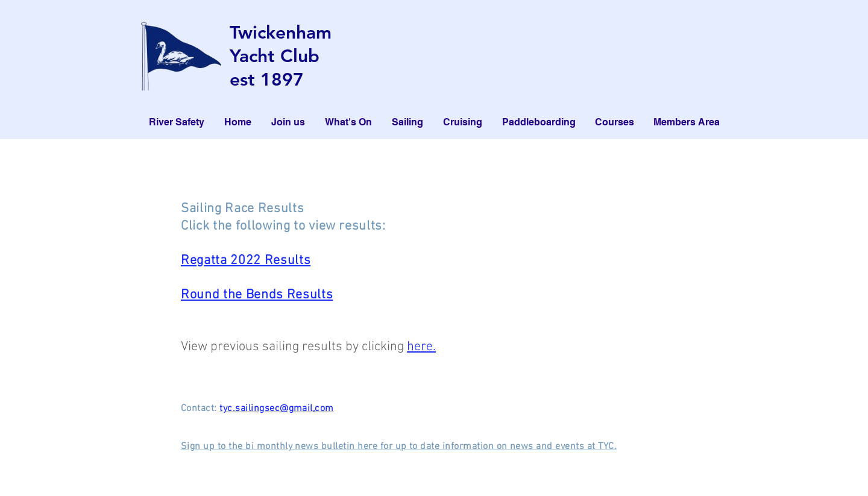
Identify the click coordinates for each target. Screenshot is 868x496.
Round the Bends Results (257, 295)
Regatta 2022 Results (246, 261)
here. (421, 347)
